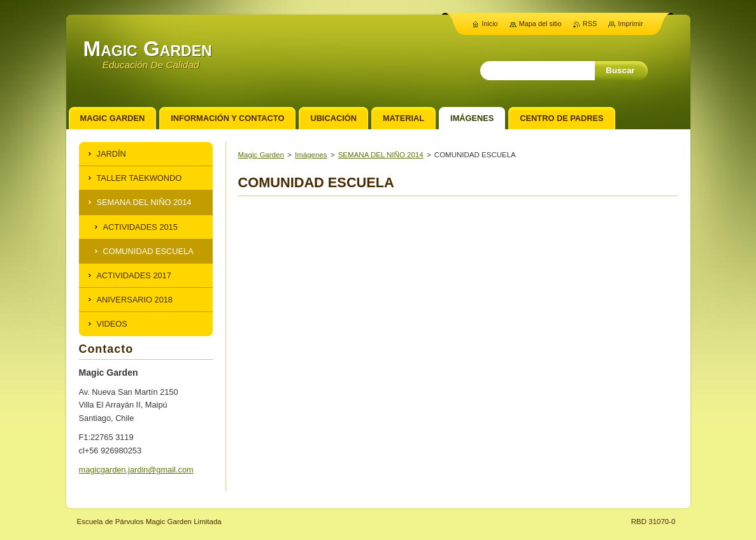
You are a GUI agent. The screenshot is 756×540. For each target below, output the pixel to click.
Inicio (489, 24)
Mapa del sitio (540, 24)
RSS (590, 24)
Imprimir (630, 24)
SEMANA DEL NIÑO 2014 (381, 155)
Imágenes (311, 155)
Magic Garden (261, 155)
